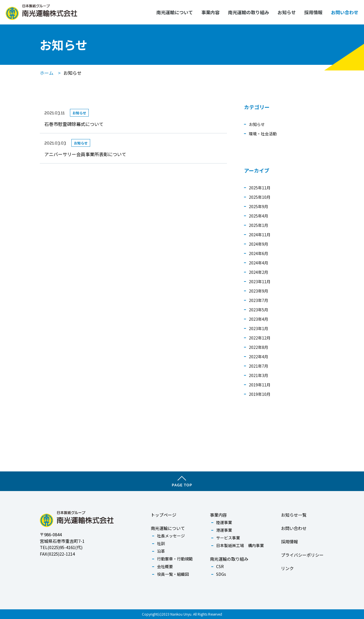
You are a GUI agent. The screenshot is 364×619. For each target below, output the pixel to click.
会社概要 (165, 566)
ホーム (47, 73)
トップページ (164, 515)
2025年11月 (260, 188)
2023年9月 (258, 291)
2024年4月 (258, 263)
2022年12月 (260, 338)
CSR (220, 566)
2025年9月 (258, 206)
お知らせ (287, 12)
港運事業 (224, 530)
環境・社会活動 (263, 134)
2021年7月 (258, 366)
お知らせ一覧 (294, 515)
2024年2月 (258, 272)
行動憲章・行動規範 (175, 559)
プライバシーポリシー (302, 555)
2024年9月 (258, 244)
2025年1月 (258, 225)
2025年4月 (258, 216)
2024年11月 (260, 235)
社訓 (161, 543)
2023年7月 (258, 300)
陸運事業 (224, 522)
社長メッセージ (171, 536)
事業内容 (210, 12)
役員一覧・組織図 (173, 574)
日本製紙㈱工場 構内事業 (240, 545)
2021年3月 (258, 375)
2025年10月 (260, 197)
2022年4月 (258, 357)
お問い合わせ (345, 12)
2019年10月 (260, 394)
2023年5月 (258, 310)
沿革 (161, 551)
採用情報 (313, 12)
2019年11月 (260, 385)
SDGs (221, 574)
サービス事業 (228, 538)
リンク (287, 568)
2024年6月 (258, 253)
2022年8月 (258, 347)
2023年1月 (258, 328)
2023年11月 (260, 281)
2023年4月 (258, 319)
